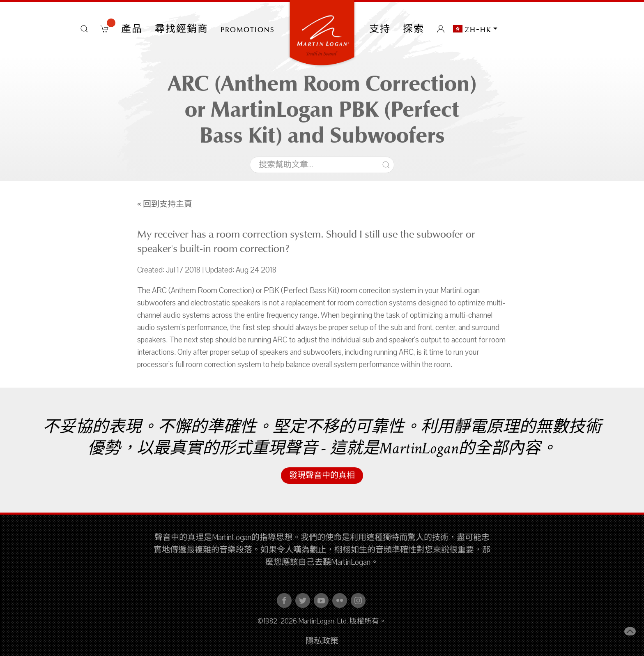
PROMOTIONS (248, 29)
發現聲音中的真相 (322, 476)
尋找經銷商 (182, 29)
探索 (414, 29)
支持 (380, 29)
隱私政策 (322, 641)
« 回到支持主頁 (165, 204)
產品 (132, 29)
